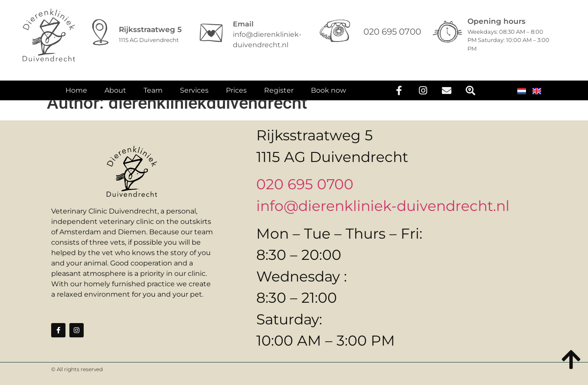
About (115, 96)
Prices (236, 96)
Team (153, 96)
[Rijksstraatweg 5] (101, 33)
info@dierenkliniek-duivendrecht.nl (383, 206)
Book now (328, 96)
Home (76, 96)
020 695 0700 (305, 184)
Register (279, 96)
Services (194, 96)
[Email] (211, 33)
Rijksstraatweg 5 (150, 29)
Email (243, 24)
